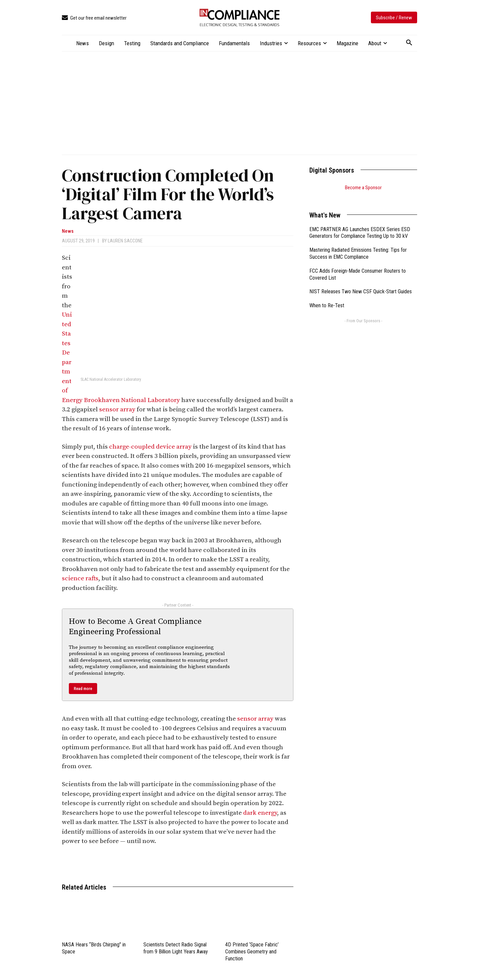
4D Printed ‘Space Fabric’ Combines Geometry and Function (252, 952)
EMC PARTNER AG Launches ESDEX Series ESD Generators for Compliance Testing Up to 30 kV (360, 224)
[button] (409, 43)
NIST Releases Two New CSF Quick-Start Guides (361, 283)
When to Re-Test (327, 297)
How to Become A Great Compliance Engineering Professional (135, 627)
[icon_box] (94, 18)
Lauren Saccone (125, 241)
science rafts (80, 578)
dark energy (260, 813)
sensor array (117, 410)
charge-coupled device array (150, 447)
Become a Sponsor (363, 188)
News (68, 231)
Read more (83, 689)
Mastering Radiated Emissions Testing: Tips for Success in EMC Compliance (358, 245)
